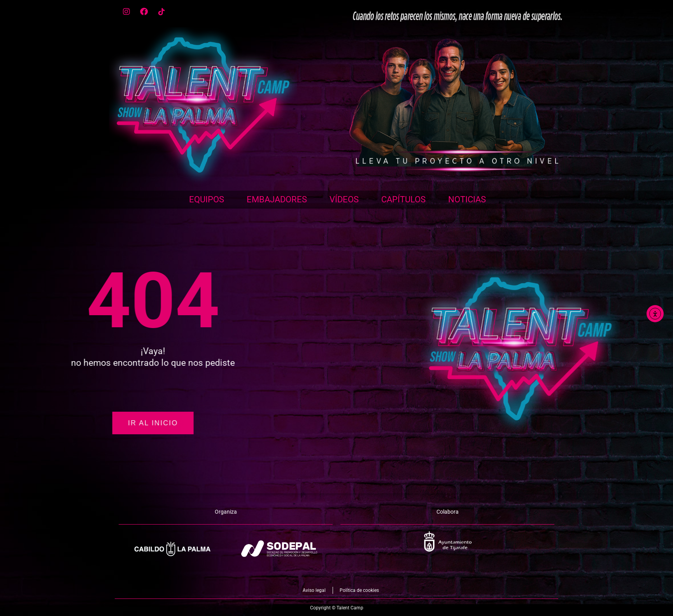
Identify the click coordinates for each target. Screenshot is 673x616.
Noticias (467, 199)
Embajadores (277, 199)
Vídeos (344, 199)
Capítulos (403, 199)
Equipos (207, 199)
